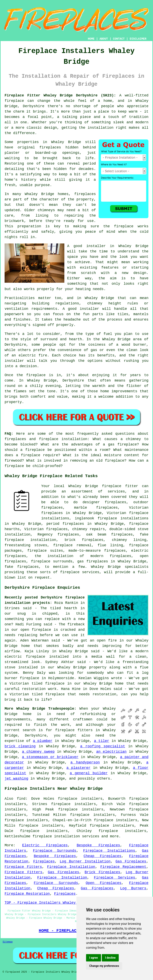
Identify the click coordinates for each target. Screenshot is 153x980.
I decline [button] (110, 958)
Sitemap (8, 942)
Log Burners (133, 888)
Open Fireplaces (103, 883)
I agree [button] (94, 958)
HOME (91, 39)
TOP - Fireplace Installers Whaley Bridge (48, 903)
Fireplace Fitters (23, 867)
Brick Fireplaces (102, 872)
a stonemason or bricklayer (50, 757)
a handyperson (85, 762)
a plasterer (78, 768)
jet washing (16, 779)
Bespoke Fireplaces (98, 845)
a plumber (43, 741)
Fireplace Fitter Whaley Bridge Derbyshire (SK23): (60, 95)
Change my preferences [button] (104, 966)
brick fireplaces (84, 540)
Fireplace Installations (109, 851)
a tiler (102, 741)
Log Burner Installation (85, 861)
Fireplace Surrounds (55, 851)
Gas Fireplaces (131, 861)
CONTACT (119, 39)
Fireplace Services (114, 878)
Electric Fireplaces (45, 845)
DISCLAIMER (138, 39)
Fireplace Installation (71, 867)
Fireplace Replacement (123, 867)
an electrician (111, 752)
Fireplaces (44, 861)
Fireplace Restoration (27, 894)
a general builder (89, 773)
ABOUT (104, 39)
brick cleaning (20, 746)
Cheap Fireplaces (103, 856)
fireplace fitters (74, 730)
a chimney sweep (38, 752)
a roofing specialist (103, 746)
